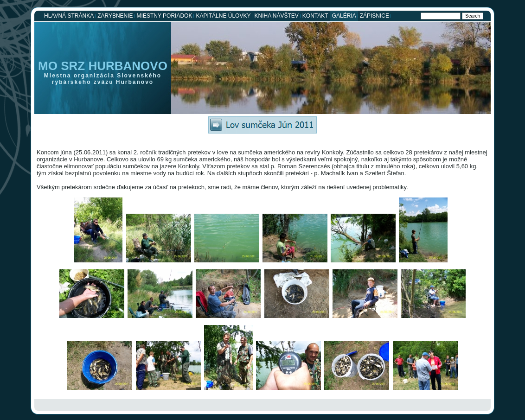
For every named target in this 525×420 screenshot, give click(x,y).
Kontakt (315, 16)
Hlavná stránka (69, 16)
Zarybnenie (115, 16)
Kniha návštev (276, 16)
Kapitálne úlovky (223, 16)
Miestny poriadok (165, 16)
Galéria (344, 16)
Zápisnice (375, 16)
